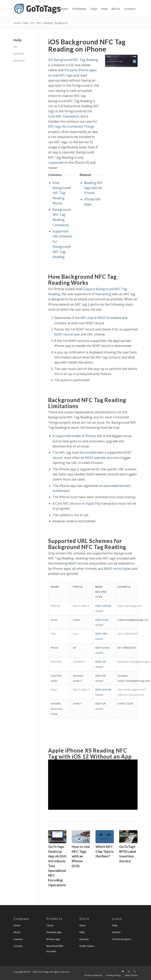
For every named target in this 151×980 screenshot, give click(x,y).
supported (56, 162)
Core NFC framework (64, 116)
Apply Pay (93, 503)
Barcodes (19, 61)
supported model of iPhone (75, 436)
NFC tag (129, 294)
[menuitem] (62, 9)
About (17, 932)
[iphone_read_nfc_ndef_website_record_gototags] (121, 61)
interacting (103, 294)
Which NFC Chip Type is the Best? (105, 851)
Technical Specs (121, 939)
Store (83, 925)
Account (84, 939)
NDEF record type (67, 334)
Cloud (50, 925)
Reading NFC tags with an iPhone (94, 188)
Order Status (87, 946)
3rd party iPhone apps (80, 70)
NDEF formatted (109, 318)
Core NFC (62, 503)
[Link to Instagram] (135, 971)
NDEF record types (117, 569)
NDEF (72, 563)
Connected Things (81, 126)
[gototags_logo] (38, 9)
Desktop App (54, 932)
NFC (16, 47)
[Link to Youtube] (123, 971)
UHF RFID (19, 54)
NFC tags (55, 126)
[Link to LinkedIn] (129, 971)
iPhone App (53, 939)
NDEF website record (100, 458)
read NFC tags (62, 75)
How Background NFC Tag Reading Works (62, 193)
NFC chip (87, 318)
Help (82, 932)
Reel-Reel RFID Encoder (55, 948)
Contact (18, 946)
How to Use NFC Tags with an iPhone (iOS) (81, 856)
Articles (116, 932)
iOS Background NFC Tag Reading (73, 60)
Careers (18, 939)
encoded (91, 452)
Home (17, 925)
